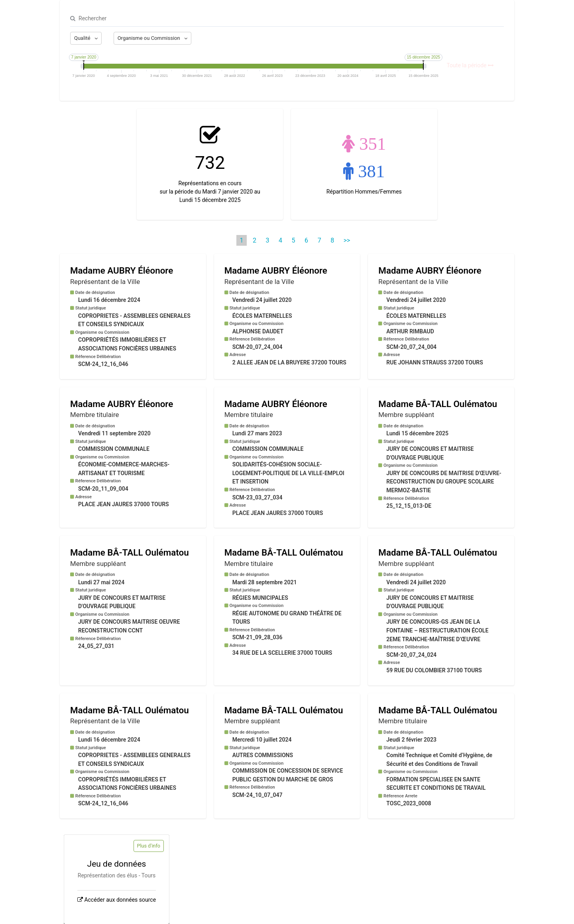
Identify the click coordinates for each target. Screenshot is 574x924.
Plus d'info (149, 846)
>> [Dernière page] (347, 240)
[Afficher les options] (86, 38)
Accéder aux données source (120, 900)
